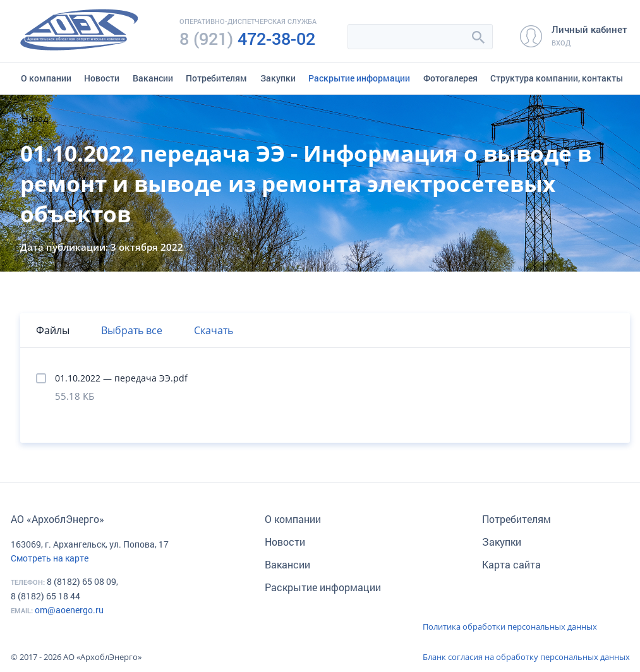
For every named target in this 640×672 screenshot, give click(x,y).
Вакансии (153, 78)
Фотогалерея (450, 78)
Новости (102, 78)
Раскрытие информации (359, 78)
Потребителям (216, 78)
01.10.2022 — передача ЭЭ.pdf (121, 378)
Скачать (214, 330)
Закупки (278, 78)
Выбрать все (132, 330)
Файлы (53, 330)
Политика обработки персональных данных (510, 627)
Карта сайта (511, 564)
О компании (46, 78)
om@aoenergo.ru (69, 610)
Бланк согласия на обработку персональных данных (526, 657)
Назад (35, 118)
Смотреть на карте (50, 558)
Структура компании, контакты (557, 78)
